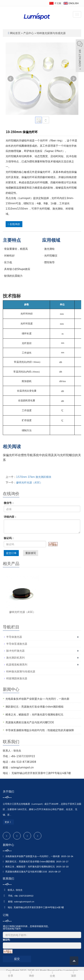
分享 (11, 974)
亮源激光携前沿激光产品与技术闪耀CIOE (30, 722)
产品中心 (29, 33)
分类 (53, 974)
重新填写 (31, 553)
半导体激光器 (14, 637)
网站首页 (15, 33)
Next (73, 79)
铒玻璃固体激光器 (17, 678)
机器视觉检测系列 (17, 664)
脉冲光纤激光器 (15, 651)
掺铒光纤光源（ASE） (29, 482)
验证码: (7, 940)
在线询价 (14, 224)
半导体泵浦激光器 (17, 644)
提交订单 (11, 553)
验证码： (9, 538)
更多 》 (8, 822)
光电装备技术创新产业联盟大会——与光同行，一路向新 (37, 699)
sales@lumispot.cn (24, 902)
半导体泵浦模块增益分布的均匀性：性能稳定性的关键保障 (40, 730)
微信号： (9, 503)
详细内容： (10, 517)
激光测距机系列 (15, 658)
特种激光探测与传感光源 (51, 33)
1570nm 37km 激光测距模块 (34, 477)
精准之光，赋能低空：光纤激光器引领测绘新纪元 (34, 714)
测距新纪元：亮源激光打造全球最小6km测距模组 (34, 707)
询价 (32, 974)
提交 (17, 959)
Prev (11, 79)
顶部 (73, 974)
